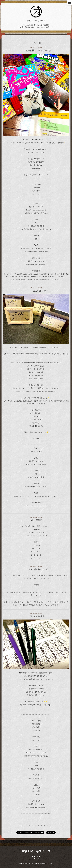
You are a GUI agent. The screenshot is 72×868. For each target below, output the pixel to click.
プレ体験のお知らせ (36, 291)
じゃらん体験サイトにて (36, 569)
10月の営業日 (36, 520)
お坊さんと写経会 (36, 616)
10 (48, 826)
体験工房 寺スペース (36, 851)
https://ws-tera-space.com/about (36, 210)
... (51, 826)
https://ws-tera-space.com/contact (36, 264)
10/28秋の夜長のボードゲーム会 (36, 51)
